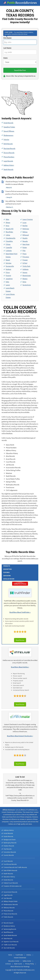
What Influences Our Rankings (20, 967)
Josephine (9, 279)
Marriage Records (9, 148)
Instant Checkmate (20, 958)
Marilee (25, 226)
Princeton (26, 257)
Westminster (27, 276)
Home (10, 955)
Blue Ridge (9, 232)
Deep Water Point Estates (12, 255)
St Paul (25, 263)
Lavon (8, 285)
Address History (9, 165)
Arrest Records (8, 123)
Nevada (25, 241)
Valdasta (25, 269)
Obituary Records (9, 908)
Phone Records (8, 911)
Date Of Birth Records (10, 870)
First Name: (7, 38)
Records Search (8, 923)
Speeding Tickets (9, 127)
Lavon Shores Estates (10, 296)
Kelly (7, 282)
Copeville (9, 247)
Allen (7, 219)
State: (5, 58)
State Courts (18, 964)
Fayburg (8, 269)
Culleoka (9, 251)
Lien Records (8, 898)
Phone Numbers (9, 157)
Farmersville (10, 266)
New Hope (26, 244)
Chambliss (9, 241)
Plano (24, 254)
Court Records (8, 861)
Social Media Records (10, 935)
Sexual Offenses (9, 131)
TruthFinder (19, 955)
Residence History (9, 926)
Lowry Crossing (28, 219)
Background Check (10, 840)
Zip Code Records (9, 948)
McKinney (26, 229)
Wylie (24, 282)
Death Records (8, 169)
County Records (9, 855)
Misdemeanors (8, 135)
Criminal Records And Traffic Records (15, 867)
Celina (8, 235)
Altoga (8, 222)
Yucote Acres (27, 285)
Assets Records (8, 836)
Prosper (25, 260)
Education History (9, 877)
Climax (8, 244)
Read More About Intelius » (20, 667)
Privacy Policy (30, 964)
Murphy (25, 238)
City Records (8, 849)
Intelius (29, 955)
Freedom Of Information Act (13, 886)
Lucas (24, 222)
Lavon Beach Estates (10, 290)
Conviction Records (10, 852)
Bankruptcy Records (10, 843)
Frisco (8, 272)
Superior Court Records (11, 942)
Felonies (6, 140)
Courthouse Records (10, 864)
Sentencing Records (10, 929)
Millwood (26, 235)
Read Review (20, 640)
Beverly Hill (10, 229)
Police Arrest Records (10, 914)
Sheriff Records (8, 932)
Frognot (8, 276)
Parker (25, 247)
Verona (25, 272)
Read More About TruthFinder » (20, 612)
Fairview (9, 263)
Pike (24, 251)
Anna (7, 226)
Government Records (10, 892)
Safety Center (27, 961)
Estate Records (8, 880)
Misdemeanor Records (11, 904)
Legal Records (8, 161)
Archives (8, 964)
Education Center (14, 961)
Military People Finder (11, 901)
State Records (8, 938)
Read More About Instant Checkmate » (20, 736)
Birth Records (8, 144)
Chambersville (11, 238)
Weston (25, 279)
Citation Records (9, 846)
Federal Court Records (11, 883)
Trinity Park (26, 266)
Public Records (8, 917)
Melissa (25, 232)
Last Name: (7, 48)
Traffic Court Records (10, 945)
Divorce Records (9, 153)
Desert (8, 260)
